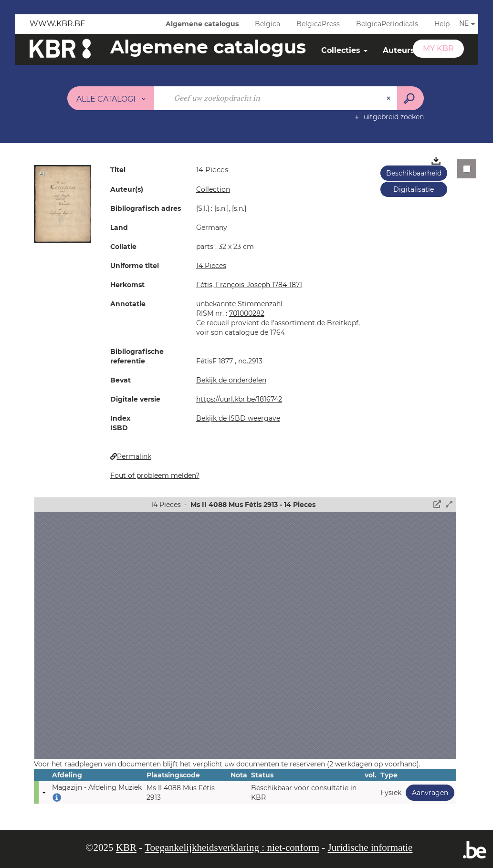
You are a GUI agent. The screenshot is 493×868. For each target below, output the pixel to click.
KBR (126, 847)
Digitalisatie (414, 189)
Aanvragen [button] (427, 792)
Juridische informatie (370, 847)
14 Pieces (211, 266)
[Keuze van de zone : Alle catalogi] (111, 98)
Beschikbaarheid (414, 173)
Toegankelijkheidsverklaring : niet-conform (232, 847)
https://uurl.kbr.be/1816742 (239, 399)
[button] (63, 203)
